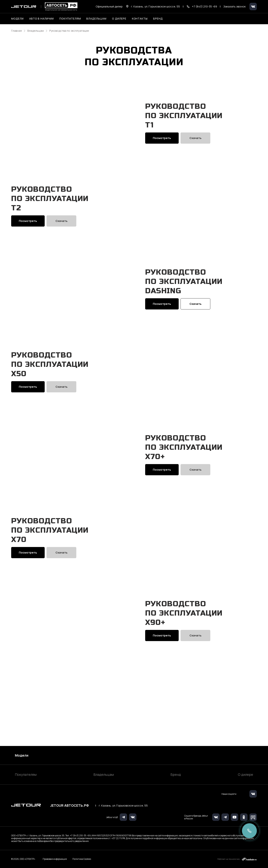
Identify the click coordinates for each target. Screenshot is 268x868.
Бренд (176, 774)
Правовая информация (55, 859)
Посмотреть (162, 150)
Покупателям (26, 774)
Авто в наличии (42, 19)
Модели (22, 755)
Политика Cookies (82, 859)
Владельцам (104, 774)
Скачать (196, 150)
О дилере (119, 19)
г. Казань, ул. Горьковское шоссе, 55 (123, 806)
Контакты (140, 19)
